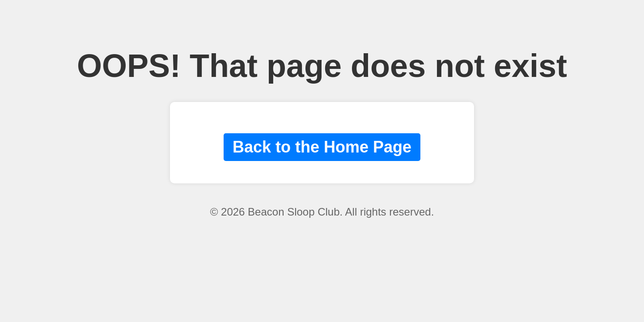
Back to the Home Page (322, 147)
